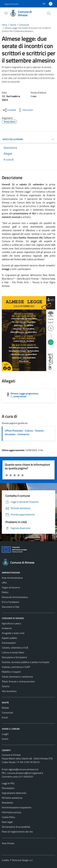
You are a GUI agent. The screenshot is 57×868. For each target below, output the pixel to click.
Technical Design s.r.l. (22, 860)
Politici (5, 592)
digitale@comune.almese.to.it (23, 769)
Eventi (5, 739)
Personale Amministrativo (15, 597)
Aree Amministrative (12, 578)
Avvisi (5, 717)
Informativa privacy (12, 812)
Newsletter (8, 803)
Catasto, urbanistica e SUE (15, 648)
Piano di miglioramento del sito (17, 832)
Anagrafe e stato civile (13, 633)
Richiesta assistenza (12, 798)
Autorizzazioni (9, 643)
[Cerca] (49, 13)
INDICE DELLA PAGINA (28, 139)
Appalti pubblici (9, 638)
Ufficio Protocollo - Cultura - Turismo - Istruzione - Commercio (25, 432)
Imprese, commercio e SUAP (16, 667)
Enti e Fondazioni (10, 602)
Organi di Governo (11, 587)
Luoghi (5, 734)
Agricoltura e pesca (11, 623)
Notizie (5, 708)
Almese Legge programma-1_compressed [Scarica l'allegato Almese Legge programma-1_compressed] (25, 395)
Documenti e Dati (11, 607)
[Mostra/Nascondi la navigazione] (6, 13)
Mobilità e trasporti (11, 672)
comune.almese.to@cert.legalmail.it (25, 773)
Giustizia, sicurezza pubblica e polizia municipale (26, 662)
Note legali (7, 822)
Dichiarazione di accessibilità (16, 827)
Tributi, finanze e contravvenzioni (18, 681)
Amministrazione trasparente (17, 807)
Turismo (6, 686)
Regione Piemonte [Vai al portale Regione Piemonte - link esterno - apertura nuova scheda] (11, 4)
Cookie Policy (8, 817)
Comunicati (7, 713)
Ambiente (7, 628)
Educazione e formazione (14, 657)
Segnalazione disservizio (14, 793)
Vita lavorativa (9, 691)
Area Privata (8, 843)
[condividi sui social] (9, 110)
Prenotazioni (8, 788)
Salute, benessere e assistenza (17, 677)
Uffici (4, 583)
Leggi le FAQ (8, 783)
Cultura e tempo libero (13, 652)
